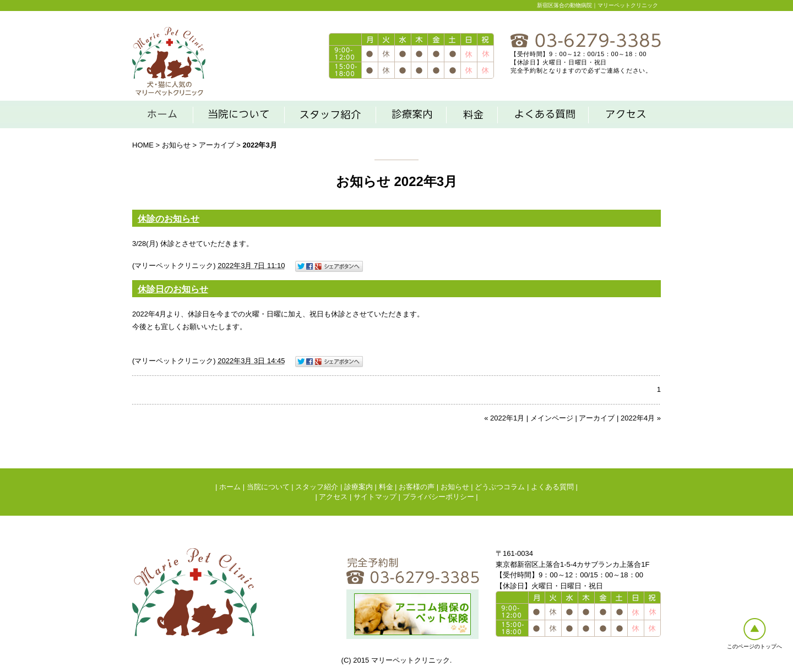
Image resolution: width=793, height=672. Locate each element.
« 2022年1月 (504, 418)
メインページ (552, 418)
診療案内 (359, 487)
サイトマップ (375, 497)
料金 (386, 487)
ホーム (230, 487)
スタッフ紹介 (317, 487)
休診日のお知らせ (173, 289)
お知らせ (176, 145)
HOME (143, 145)
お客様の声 (417, 487)
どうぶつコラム (500, 487)
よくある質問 (552, 487)
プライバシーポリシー (438, 497)
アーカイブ (217, 145)
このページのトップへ (754, 646)
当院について (268, 487)
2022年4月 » (641, 418)
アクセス (333, 497)
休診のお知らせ (169, 219)
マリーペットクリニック (174, 266)
